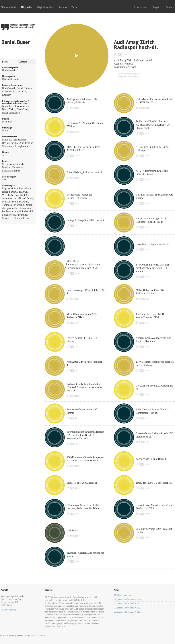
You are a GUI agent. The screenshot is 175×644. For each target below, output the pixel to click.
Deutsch (170, 7)
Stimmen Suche (9, 7)
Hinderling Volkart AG (37, 636)
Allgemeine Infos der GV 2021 (128, 612)
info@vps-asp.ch (8, 610)
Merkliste (141, 7)
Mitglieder (27, 7)
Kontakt (23, 62)
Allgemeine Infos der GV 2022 (128, 608)
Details (5, 62)
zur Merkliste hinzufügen (129, 74)
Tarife (74, 7)
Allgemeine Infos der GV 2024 (128, 599)
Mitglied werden (45, 7)
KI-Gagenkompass (122, 595)
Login (156, 7)
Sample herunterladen (128, 77)
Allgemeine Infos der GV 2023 (128, 604)
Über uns (62, 7)
